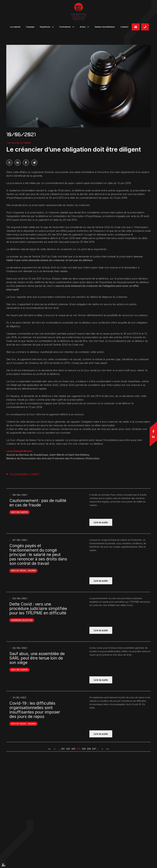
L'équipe (30, 27)
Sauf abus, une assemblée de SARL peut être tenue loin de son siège (37, 658)
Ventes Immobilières (105, 27)
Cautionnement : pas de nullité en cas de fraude (38, 503)
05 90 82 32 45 (145, 27)
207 (94, 749)
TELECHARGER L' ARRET (24, 474)
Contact (124, 27)
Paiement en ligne (136, 27)
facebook (153, 431)
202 (68, 749)
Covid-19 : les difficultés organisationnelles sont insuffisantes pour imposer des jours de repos (35, 710)
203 (73, 749)
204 (78, 749)
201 (63, 749)
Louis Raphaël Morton (20, 451)
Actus (83, 27)
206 (89, 749)
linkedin (153, 437)
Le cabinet (15, 27)
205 (84, 749)
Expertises (45, 27)
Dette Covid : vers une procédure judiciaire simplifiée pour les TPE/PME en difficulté (38, 609)
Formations (65, 27)
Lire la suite (101, 522)
